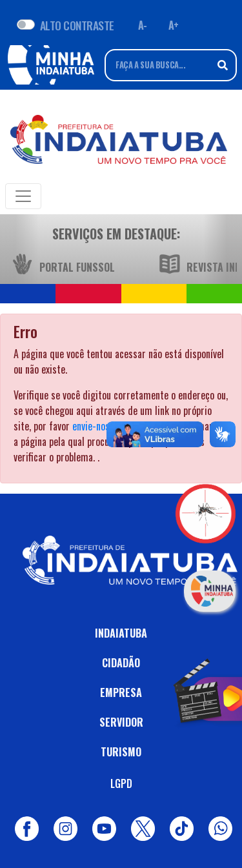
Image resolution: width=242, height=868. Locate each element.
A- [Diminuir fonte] (143, 25)
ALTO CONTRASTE (77, 25)
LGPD (121, 783)
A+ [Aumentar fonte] (174, 25)
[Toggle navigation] (23, 196)
